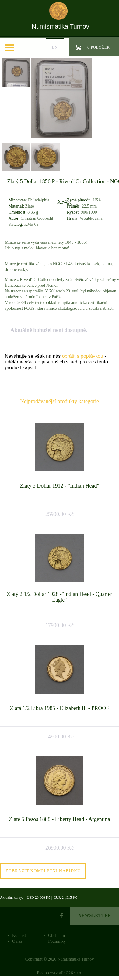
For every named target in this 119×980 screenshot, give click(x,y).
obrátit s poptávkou (83, 356)
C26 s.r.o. (74, 973)
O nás (17, 941)
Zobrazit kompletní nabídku (43, 871)
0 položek (99, 47)
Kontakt (19, 936)
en (55, 47)
